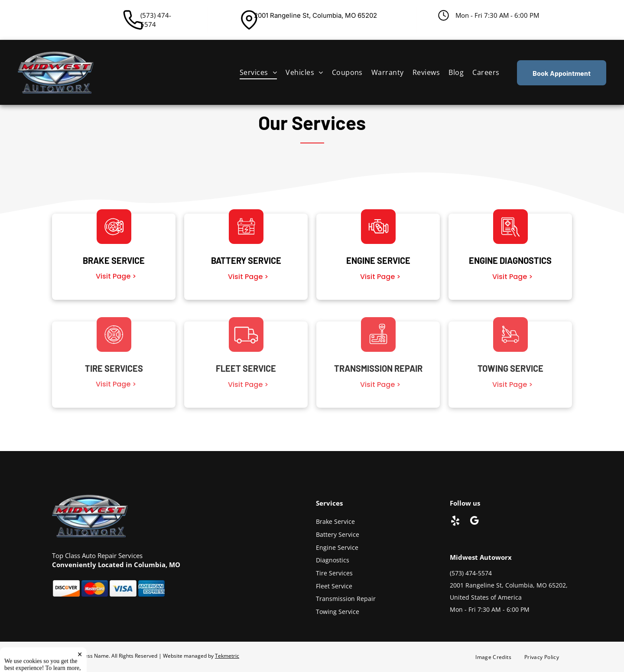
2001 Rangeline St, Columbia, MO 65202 (315, 15)
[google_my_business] (474, 522)
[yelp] (455, 522)
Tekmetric (227, 656)
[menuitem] (258, 72)
